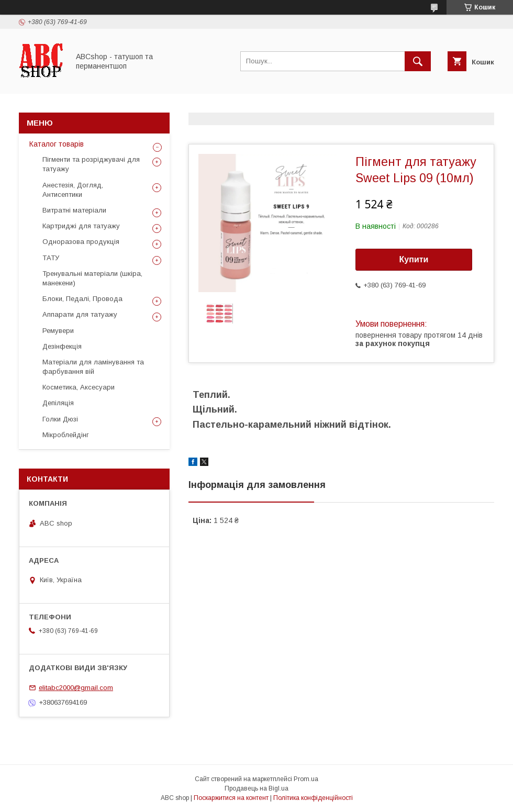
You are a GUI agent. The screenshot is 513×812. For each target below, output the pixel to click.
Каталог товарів (57, 144)
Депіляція (58, 403)
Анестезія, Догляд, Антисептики (73, 190)
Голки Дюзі (60, 419)
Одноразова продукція (81, 242)
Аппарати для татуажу (80, 314)
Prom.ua (306, 779)
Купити (414, 259)
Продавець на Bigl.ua (256, 788)
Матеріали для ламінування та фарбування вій (93, 367)
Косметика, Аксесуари (79, 387)
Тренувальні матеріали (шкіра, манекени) (92, 278)
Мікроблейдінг (66, 435)
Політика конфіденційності (313, 798)
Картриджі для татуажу (81, 226)
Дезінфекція (62, 346)
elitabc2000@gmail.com (76, 688)
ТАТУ (51, 258)
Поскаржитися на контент (231, 798)
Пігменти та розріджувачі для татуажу (91, 164)
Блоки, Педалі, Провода (82, 299)
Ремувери (58, 331)
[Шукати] (418, 61)
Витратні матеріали (74, 210)
